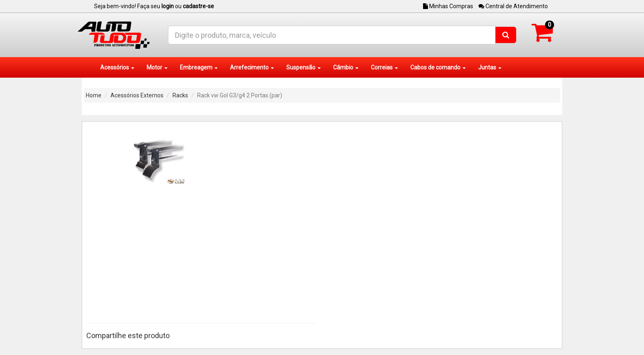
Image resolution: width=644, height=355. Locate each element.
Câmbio (346, 67)
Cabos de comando (438, 67)
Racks (180, 95)
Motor (157, 67)
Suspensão (304, 67)
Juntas (490, 67)
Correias (384, 67)
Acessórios (117, 67)
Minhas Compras (448, 6)
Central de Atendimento (513, 6)
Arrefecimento (252, 67)
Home (94, 95)
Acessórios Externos (137, 95)
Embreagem (199, 67)
